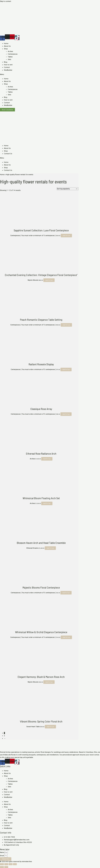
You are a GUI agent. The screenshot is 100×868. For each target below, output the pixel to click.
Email (2, 856)
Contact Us (8, 154)
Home (6, 43)
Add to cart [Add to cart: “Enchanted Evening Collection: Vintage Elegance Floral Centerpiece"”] (49, 280)
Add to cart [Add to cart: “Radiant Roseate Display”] (66, 369)
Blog (6, 62)
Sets (9, 59)
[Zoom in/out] (15, 864)
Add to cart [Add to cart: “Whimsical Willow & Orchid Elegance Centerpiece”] (66, 637)
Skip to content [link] (6, 1)
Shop (6, 49)
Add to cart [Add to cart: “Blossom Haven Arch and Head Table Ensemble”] (50, 548)
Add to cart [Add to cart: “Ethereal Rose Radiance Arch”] (47, 459)
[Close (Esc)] (2, 864)
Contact (7, 67)
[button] (50, 74)
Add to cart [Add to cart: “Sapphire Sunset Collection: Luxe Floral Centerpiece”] (66, 236)
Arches (10, 51)
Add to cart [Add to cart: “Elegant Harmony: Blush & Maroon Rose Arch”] (49, 682)
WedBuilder (8, 70)
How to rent (8, 65)
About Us (7, 46)
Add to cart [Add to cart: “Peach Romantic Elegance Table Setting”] (66, 325)
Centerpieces (13, 54)
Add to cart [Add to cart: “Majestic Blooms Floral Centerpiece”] (66, 593)
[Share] (6, 864)
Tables (10, 57)
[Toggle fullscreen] (11, 864)
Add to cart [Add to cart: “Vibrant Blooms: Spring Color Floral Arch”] (50, 727)
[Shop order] (68, 189)
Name (2, 852)
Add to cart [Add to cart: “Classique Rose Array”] (66, 414)
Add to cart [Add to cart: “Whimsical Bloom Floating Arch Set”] (47, 503)
